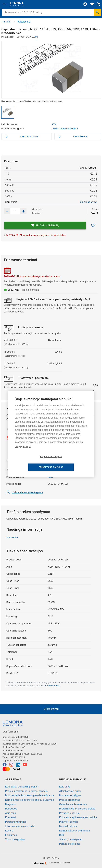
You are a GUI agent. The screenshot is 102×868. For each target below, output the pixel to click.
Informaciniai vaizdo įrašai (20, 826)
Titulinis (6, 22)
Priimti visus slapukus (70, 462)
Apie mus (11, 813)
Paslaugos (11, 809)
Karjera (9, 831)
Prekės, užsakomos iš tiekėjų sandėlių (27, 791)
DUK (62, 835)
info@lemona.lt (52, 686)
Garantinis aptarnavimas (73, 804)
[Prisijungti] (85, 4)
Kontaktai (11, 817)
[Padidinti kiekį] (7, 211)
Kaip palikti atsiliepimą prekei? (22, 787)
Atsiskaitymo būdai (70, 791)
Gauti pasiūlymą (89, 202)
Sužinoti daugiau (23, 452)
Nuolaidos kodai (68, 826)
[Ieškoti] (97, 12)
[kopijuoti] (37, 37)
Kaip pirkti (65, 787)
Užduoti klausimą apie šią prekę (25, 492)
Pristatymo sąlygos (70, 795)
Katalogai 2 (24, 22)
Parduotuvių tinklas (16, 822)
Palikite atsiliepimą (70, 844)
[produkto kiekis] (15, 211)
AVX (54, 124)
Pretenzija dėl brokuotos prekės (77, 809)
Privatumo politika (69, 813)
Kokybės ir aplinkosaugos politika (78, 817)
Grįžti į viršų (51, 709)
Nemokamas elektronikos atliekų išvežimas (30, 800)
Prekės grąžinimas (70, 800)
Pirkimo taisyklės (69, 822)
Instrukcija (12, 537)
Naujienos (11, 804)
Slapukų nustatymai (70, 839)
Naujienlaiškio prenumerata (75, 831)
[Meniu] (4, 4)
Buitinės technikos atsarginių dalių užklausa (30, 795)
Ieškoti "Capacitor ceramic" (65, 129)
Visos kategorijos (15, 839)
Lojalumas (11, 835)
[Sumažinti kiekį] (23, 211)
